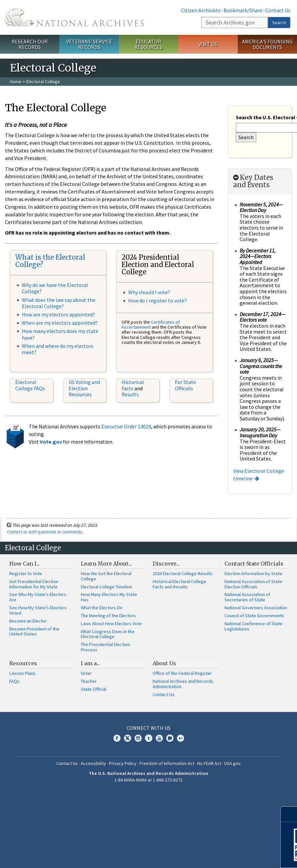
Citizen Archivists (201, 10)
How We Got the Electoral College (106, 576)
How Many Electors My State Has (109, 597)
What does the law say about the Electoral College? (59, 303)
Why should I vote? (149, 292)
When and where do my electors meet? (58, 349)
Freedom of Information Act (167, 763)
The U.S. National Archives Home (74, 17)
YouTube (159, 738)
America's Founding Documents (267, 44)
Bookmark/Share (243, 10)
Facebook (117, 738)
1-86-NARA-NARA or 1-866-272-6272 (148, 780)
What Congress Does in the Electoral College (108, 634)
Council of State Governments (254, 616)
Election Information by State (253, 573)
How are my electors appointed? (58, 314)
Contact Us (278, 10)
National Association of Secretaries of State (247, 597)
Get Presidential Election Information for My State (34, 584)
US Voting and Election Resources (84, 388)
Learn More (239, 856)
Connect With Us (148, 728)
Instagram (138, 738)
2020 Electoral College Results (183, 573)
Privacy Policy (123, 763)
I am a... (90, 663)
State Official (94, 689)
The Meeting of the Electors (108, 616)
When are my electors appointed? (60, 323)
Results (130, 394)
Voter (86, 673)
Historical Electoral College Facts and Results (179, 584)
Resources (23, 663)
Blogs (170, 738)
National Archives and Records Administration (183, 684)
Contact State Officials (254, 564)
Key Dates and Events (253, 181)
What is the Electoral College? (50, 261)
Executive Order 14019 (126, 426)
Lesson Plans (22, 673)
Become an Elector (28, 621)
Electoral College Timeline (106, 587)
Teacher (89, 681)
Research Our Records (30, 44)
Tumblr (149, 738)
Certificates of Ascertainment (151, 325)
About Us (164, 663)
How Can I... (25, 564)
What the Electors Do (102, 608)
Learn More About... (106, 564)
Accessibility (93, 763)
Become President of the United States (34, 631)
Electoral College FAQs (30, 385)
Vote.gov (51, 442)
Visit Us (208, 44)
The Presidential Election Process (105, 647)
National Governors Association (256, 608)
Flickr (180, 738)
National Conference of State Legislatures (253, 626)
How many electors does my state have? (60, 334)
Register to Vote (26, 573)
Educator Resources (148, 44)
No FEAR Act (209, 763)
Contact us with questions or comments (45, 532)
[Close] (289, 814)
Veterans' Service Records (89, 44)
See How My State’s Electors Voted (38, 610)
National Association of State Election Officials (253, 584)
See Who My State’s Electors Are (38, 597)
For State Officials (185, 385)
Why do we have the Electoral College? (55, 288)
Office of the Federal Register (182, 673)
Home (16, 81)
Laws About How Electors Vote (111, 624)
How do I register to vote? (157, 300)
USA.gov (232, 763)
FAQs (14, 681)
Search (279, 23)
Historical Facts (133, 385)
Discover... (166, 564)
